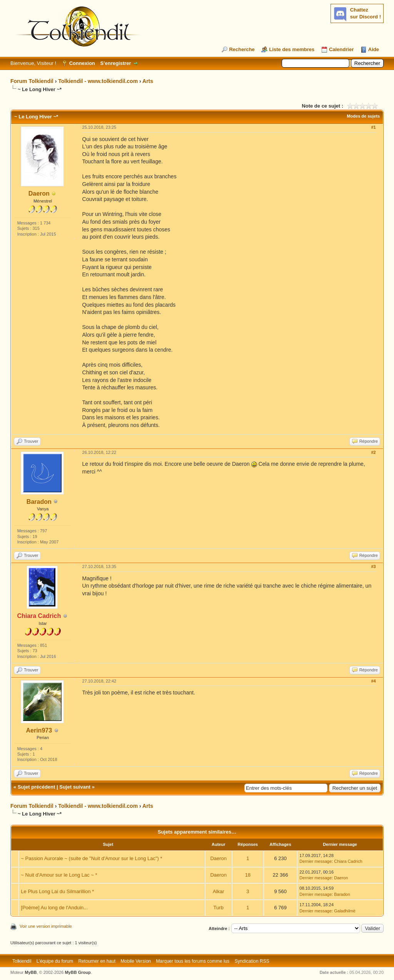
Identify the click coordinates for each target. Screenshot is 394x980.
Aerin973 (39, 730)
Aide (374, 49)
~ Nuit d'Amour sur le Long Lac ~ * (59, 875)
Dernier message (316, 861)
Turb (219, 908)
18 (248, 875)
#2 (373, 452)
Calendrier (341, 49)
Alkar (219, 891)
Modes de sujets (363, 116)
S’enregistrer (115, 63)
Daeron (39, 194)
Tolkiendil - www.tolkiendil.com (98, 81)
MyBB (31, 972)
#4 (373, 681)
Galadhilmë (345, 911)
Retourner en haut (97, 961)
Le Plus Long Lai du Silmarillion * (57, 891)
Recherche (242, 49)
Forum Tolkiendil (32, 81)
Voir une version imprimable (46, 926)
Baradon (39, 502)
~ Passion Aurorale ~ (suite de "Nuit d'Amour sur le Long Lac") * (91, 858)
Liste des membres (292, 49)
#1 (373, 127)
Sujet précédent (37, 787)
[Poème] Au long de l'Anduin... (54, 908)
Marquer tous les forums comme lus (193, 961)
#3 (373, 566)
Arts (148, 81)
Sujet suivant (75, 787)
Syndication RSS (252, 961)
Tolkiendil (22, 961)
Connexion (82, 63)
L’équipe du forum (55, 961)
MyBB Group (78, 972)
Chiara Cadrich (348, 861)
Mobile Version (136, 961)
